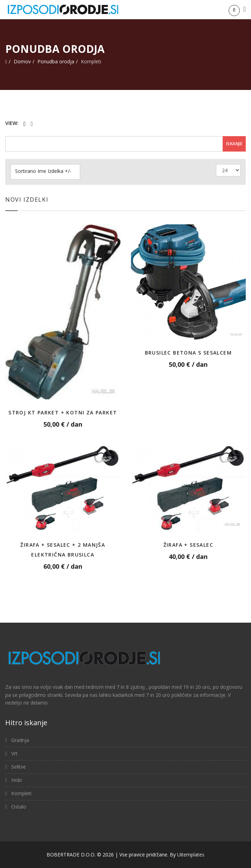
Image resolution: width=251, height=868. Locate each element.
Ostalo (18, 807)
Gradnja (19, 740)
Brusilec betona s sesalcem (188, 353)
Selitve (18, 767)
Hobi (16, 780)
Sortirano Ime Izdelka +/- (43, 171)
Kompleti (21, 793)
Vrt (14, 753)
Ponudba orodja (56, 61)
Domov (22, 61)
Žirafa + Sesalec (188, 545)
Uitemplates (191, 855)
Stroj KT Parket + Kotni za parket (63, 412)
